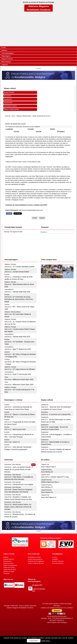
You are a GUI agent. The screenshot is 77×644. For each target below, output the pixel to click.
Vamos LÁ (16, 442)
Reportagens (6, 56)
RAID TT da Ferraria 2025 (22, 374)
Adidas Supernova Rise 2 (50, 482)
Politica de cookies (9, 567)
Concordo (34, 641)
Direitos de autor (8, 563)
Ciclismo (7, 352)
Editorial (6, 557)
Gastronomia (8, 103)
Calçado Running (46, 470)
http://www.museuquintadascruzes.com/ (31, 210)
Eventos (7, 275)
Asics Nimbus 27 (47, 487)
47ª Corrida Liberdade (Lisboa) (23, 267)
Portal (4, 48)
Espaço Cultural (7, 59)
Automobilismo (9, 289)
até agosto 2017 (37, 585)
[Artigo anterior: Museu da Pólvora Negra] (35, 218)
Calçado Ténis (45, 475)
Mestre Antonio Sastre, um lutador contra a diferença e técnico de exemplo (18, 507)
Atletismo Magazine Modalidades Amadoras (20, 608)
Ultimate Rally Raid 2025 (21, 337)
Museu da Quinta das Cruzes (16, 124)
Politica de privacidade (10, 565)
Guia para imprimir (58, 563)
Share (9, 213)
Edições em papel (9, 572)
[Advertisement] (38, 29)
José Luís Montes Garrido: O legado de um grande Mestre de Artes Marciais (19, 469)
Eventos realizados (58, 561)
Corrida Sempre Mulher (21, 272)
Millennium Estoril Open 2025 (23, 379)
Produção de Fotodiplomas (36, 561)
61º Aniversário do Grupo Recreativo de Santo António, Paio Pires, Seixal (19, 299)
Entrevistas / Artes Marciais (13, 464)
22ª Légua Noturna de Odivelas (24, 369)
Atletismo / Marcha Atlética (12, 312)
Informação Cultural (10, 106)
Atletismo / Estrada (10, 264)
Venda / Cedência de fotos (36, 563)
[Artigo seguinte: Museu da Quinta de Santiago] (42, 218)
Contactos (6, 574)
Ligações (5, 65)
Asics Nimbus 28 (47, 472)
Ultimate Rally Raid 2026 (21, 292)
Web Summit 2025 (19, 429)
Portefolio (55, 559)
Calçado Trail (45, 464)
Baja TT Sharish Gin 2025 (22, 349)
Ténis (6, 377)
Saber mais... (46, 641)
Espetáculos (8, 99)
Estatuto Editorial (9, 559)
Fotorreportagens (8, 53)
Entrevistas (8, 96)
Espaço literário (9, 92)
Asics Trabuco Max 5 (48, 467)
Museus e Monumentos (11, 109)
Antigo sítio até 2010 (10, 569)
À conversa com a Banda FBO (60, 414)
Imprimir (37, 127)
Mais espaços (6, 62)
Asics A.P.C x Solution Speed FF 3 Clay (55, 477)
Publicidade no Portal (34, 557)
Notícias (4, 50)
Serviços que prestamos (35, 559)
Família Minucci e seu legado (23, 484)
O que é (55, 557)
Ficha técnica (7, 561)
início (13, 116)
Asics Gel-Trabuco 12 (49, 497)
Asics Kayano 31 (47, 492)
